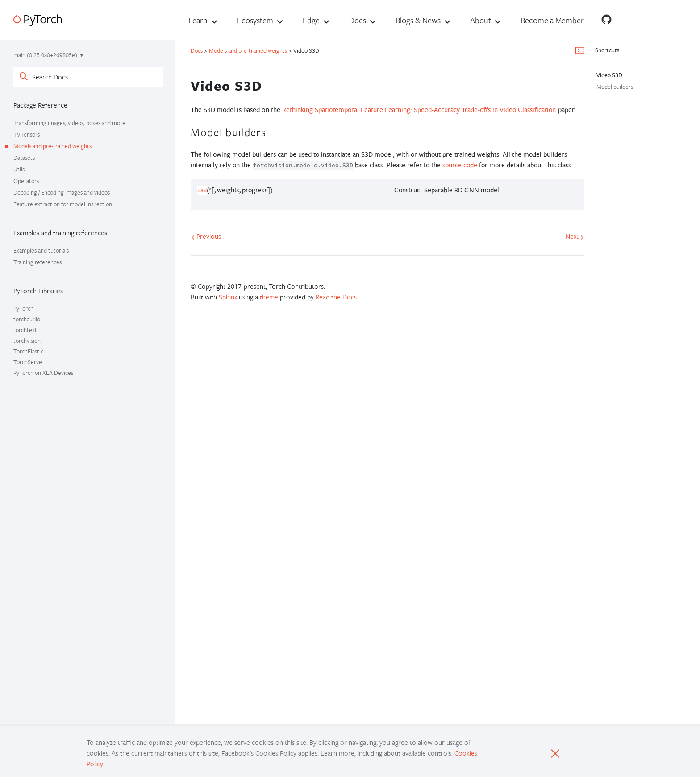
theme (269, 297)
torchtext (25, 330)
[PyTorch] (37, 20)
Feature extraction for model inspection (63, 204)
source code (460, 165)
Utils (19, 169)
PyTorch (23, 308)
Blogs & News (418, 20)
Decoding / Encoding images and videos (62, 192)
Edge (311, 20)
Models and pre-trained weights (52, 146)
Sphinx (228, 297)
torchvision (27, 341)
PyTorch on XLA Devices (43, 373)
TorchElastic (28, 351)
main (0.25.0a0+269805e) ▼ (49, 55)
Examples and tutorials (41, 250)
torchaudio (27, 319)
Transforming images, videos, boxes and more (69, 123)
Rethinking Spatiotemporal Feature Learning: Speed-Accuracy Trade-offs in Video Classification (419, 110)
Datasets (24, 158)
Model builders (615, 87)
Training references (37, 262)
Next (575, 236)
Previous (206, 236)
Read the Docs (336, 297)
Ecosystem (255, 20)
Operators (26, 181)
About (481, 20)
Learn (198, 20)
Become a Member (552, 20)
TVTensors (27, 134)
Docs (358, 20)
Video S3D (609, 75)
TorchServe (28, 362)
